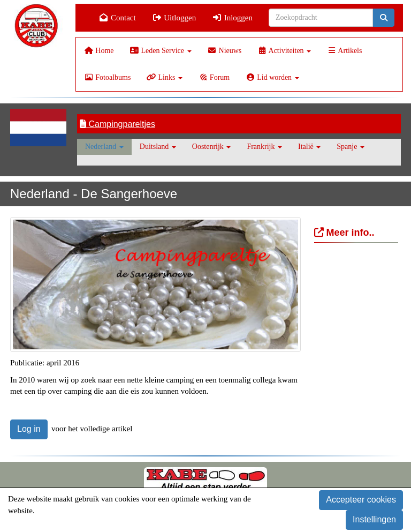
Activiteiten (284, 51)
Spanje (351, 147)
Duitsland (158, 147)
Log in (29, 429)
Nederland (104, 147)
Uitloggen (174, 18)
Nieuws (225, 51)
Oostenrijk (212, 147)
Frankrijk (264, 147)
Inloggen (232, 18)
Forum (214, 77)
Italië (309, 147)
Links (164, 77)
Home (99, 51)
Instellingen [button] (374, 519)
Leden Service (161, 51)
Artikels (344, 51)
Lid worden (272, 77)
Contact (117, 18)
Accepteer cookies (361, 500)
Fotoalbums (107, 77)
